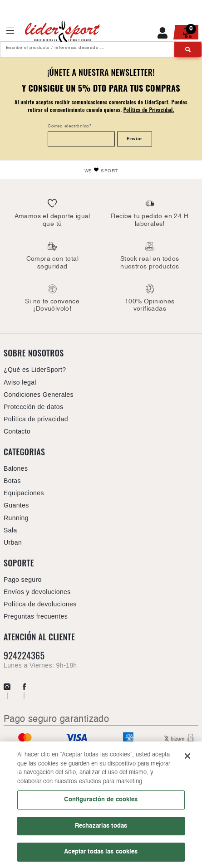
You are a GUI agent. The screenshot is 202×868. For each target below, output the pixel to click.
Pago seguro (23, 580)
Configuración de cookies (101, 802)
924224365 (24, 656)
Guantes (16, 505)
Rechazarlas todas (101, 829)
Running (16, 518)
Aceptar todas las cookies (101, 855)
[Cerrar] (187, 759)
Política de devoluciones (40, 604)
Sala (10, 530)
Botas (12, 481)
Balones (16, 468)
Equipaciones (24, 493)
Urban (13, 542)
